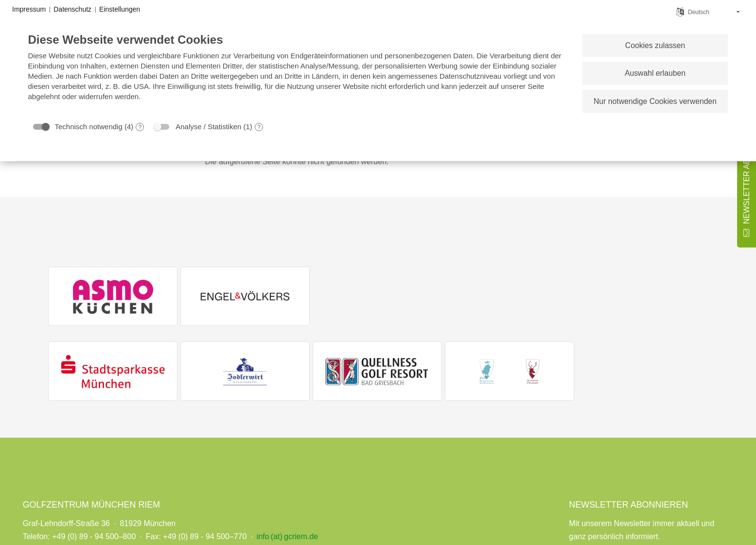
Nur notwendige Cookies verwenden (655, 101)
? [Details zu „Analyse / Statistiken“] (259, 127)
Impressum (29, 9)
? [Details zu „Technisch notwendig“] (140, 127)
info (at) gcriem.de (287, 536)
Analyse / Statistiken (208, 127)
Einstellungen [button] (120, 9)
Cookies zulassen (655, 45)
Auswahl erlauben (655, 73)
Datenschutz (72, 9)
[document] (298, 74)
